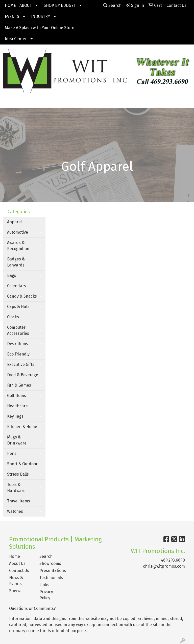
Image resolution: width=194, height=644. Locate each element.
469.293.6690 (173, 560)
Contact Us (19, 571)
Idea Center (16, 39)
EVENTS (12, 17)
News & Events (16, 581)
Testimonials (51, 578)
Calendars (17, 286)
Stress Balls (18, 474)
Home (15, 556)
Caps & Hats (18, 307)
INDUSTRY (41, 17)
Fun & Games (19, 385)
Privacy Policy (46, 595)
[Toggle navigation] (8, 103)
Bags (12, 275)
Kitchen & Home (22, 427)
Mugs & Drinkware (17, 440)
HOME (10, 5)
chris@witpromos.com (164, 566)
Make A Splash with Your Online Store (40, 28)
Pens (12, 453)
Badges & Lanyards (16, 262)
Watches (15, 511)
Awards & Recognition (18, 246)
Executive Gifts (21, 364)
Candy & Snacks (22, 296)
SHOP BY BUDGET (60, 5)
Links (44, 585)
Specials (17, 591)
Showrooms (50, 563)
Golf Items (17, 396)
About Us (17, 563)
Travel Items (19, 501)
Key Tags (15, 416)
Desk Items (18, 344)
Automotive (18, 232)
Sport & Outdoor (22, 464)
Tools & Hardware (16, 488)
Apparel (14, 222)
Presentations (52, 571)
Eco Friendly (18, 354)
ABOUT (26, 5)
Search (112, 5)
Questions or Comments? (32, 608)
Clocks (13, 317)
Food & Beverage (23, 375)
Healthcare (17, 406)
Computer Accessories (18, 330)
